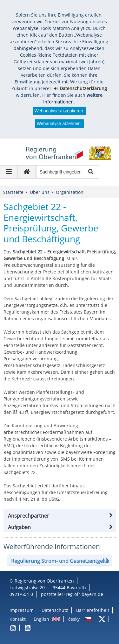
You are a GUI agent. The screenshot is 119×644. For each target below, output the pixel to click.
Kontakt (18, 619)
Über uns (40, 192)
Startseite (13, 192)
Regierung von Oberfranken (44, 581)
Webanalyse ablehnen (59, 124)
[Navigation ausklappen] (9, 172)
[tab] (60, 527)
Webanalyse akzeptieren (59, 111)
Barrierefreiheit (93, 610)
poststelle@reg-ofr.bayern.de (72, 594)
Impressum (22, 610)
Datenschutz (55, 610)
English (41, 619)
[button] (60, 516)
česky (74, 619)
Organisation (70, 192)
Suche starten (90, 172)
